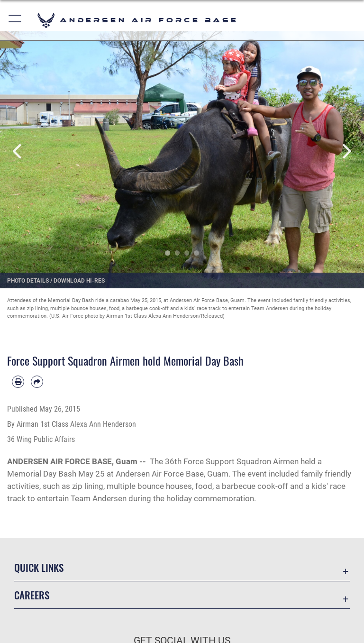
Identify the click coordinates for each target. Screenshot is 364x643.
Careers (32, 595)
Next (346, 152)
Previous (18, 152)
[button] (15, 20)
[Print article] (18, 382)
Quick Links (39, 567)
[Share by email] (37, 382)
